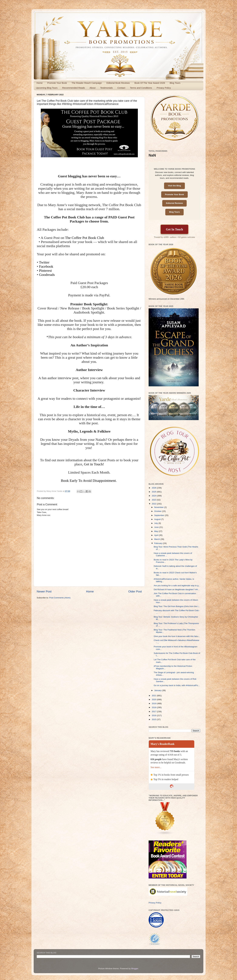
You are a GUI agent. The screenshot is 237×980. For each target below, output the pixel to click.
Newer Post (44, 591)
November (159, 507)
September (160, 515)
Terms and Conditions (141, 88)
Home (40, 83)
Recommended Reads (73, 88)
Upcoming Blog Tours (47, 88)
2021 (154, 696)
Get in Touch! (94, 464)
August (158, 519)
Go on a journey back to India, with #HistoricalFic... (177, 685)
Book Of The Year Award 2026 (150, 83)
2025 (154, 492)
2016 (154, 715)
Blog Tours (175, 83)
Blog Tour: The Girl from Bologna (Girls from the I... (177, 606)
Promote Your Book (57, 83)
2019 (154, 703)
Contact (121, 88)
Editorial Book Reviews (118, 83)
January (158, 690)
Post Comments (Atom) (60, 598)
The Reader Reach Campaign (87, 83)
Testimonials (107, 88)
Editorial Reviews (175, 203)
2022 (154, 504)
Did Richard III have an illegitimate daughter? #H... (177, 589)
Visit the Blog (174, 186)
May (156, 531)
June (157, 527)
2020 (154, 700)
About (93, 88)
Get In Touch (174, 229)
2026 (154, 488)
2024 (154, 496)
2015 (154, 719)
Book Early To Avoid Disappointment (88, 481)
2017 (154, 712)
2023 (154, 500)
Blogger (135, 969)
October (158, 511)
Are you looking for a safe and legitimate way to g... (177, 586)
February (159, 543)
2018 (154, 707)
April (157, 535)
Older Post (135, 591)
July (156, 523)
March (157, 539)
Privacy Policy (164, 88)
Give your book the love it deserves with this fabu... (177, 636)
